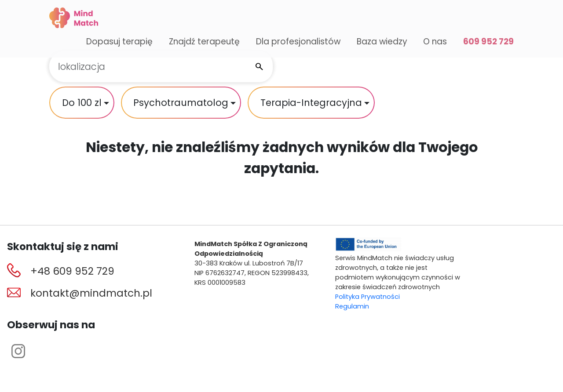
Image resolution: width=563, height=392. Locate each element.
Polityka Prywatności (367, 297)
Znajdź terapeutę (204, 42)
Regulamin (352, 306)
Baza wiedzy (382, 42)
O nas (435, 42)
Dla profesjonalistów (298, 42)
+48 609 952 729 (72, 271)
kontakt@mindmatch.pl (91, 293)
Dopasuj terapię (119, 42)
